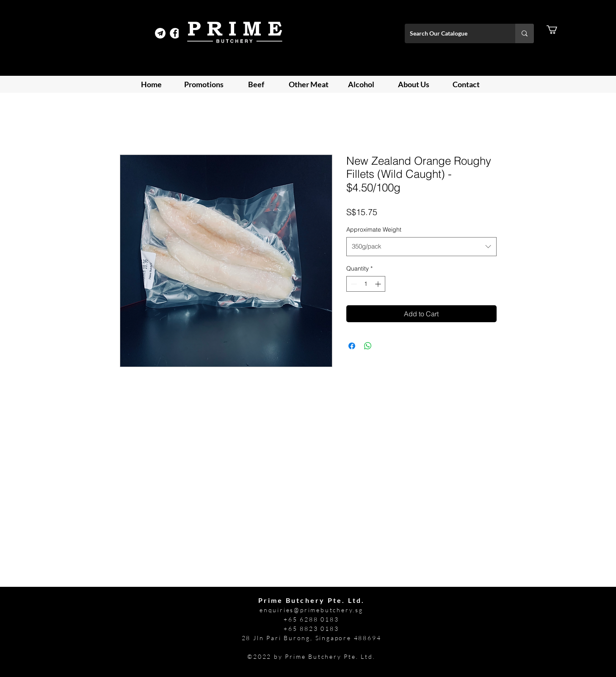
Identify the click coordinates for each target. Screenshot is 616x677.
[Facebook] (175, 33)
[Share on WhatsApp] (368, 346)
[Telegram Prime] (160, 33)
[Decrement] (353, 284)
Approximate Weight (374, 229)
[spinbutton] (366, 284)
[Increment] (379, 284)
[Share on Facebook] (352, 346)
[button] (557, 30)
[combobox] (421, 246)
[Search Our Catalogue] (454, 33)
